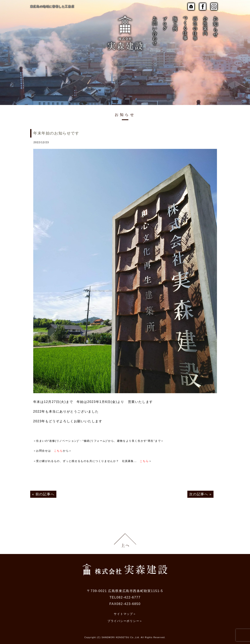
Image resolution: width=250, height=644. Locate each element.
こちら (58, 451)
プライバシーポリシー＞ (125, 618)
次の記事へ (199, 493)
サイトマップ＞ (125, 612)
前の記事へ (44, 493)
